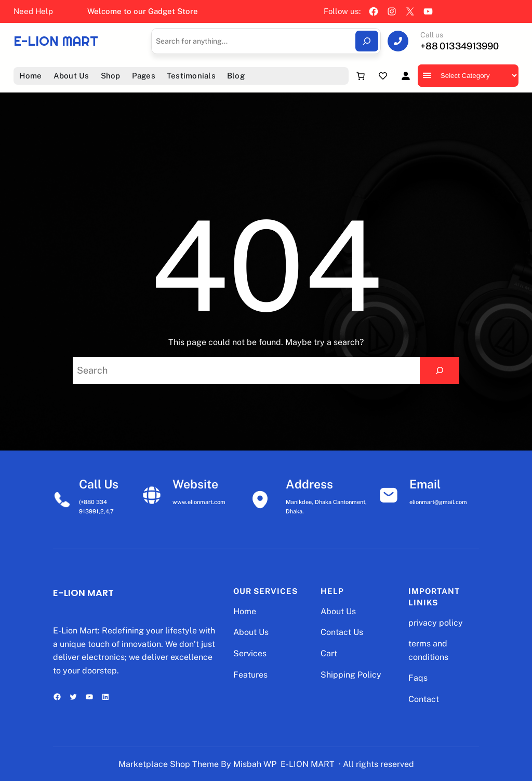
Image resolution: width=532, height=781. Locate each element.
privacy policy (436, 623)
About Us (251, 632)
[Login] (405, 76)
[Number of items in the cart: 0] (361, 76)
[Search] (367, 41)
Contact (424, 699)
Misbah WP (255, 764)
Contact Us (342, 632)
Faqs (418, 678)
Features (250, 675)
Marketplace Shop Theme (169, 764)
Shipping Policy (351, 675)
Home (245, 611)
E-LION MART (56, 41)
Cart (329, 653)
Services (250, 653)
